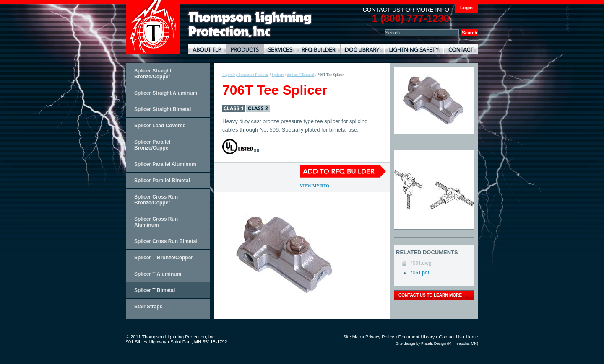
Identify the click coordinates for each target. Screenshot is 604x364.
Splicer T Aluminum (158, 274)
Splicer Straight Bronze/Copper (153, 74)
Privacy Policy (380, 337)
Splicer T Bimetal (155, 290)
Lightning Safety (414, 49)
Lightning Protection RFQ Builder (319, 49)
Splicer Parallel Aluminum (165, 164)
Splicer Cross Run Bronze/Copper (156, 200)
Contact (461, 49)
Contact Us (450, 337)
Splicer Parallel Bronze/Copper (152, 145)
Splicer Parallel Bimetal (162, 181)
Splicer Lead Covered (160, 126)
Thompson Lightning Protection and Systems (153, 27)
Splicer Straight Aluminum (166, 93)
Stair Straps (148, 307)
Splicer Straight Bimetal (163, 109)
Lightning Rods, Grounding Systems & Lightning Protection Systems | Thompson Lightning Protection (250, 25)
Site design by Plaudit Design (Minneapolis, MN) (437, 343)
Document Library (362, 49)
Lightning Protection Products (245, 49)
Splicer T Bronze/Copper (164, 258)
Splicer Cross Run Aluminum (156, 222)
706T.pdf (419, 273)
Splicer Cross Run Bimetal (166, 241)
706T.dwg (420, 263)
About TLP (207, 49)
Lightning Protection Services (280, 49)
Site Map (352, 337)
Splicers (278, 75)
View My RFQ (315, 186)
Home (472, 337)
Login (466, 8)
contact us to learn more (430, 295)
